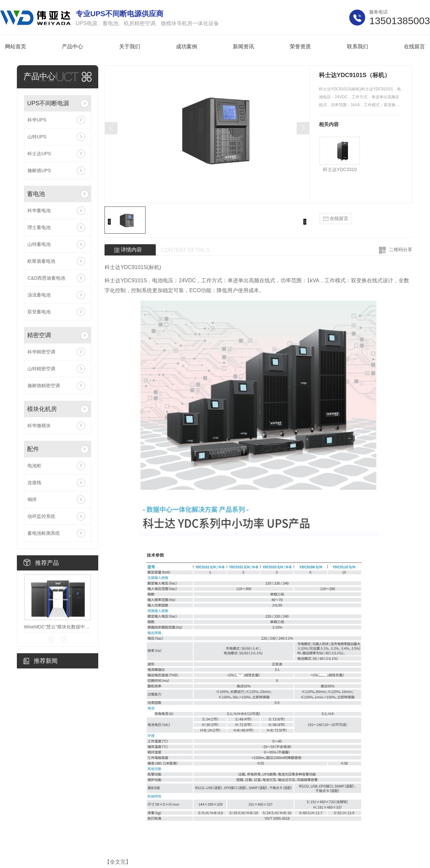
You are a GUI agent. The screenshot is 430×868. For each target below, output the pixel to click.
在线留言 (336, 219)
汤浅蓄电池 (39, 295)
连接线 (34, 482)
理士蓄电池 (39, 227)
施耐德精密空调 (44, 386)
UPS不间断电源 (48, 103)
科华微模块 (39, 426)
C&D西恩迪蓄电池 (46, 278)
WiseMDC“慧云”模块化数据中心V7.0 (58, 627)
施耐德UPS (39, 170)
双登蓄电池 (39, 312)
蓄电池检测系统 (44, 533)
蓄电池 (36, 194)
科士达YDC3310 (340, 169)
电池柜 (34, 466)
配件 (33, 449)
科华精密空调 (41, 352)
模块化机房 (42, 409)
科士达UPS (39, 154)
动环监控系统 (41, 516)
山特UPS (37, 137)
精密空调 (39, 335)
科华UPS (37, 120)
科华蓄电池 (39, 210)
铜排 (32, 499)
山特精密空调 (41, 369)
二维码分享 (401, 250)
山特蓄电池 (39, 244)
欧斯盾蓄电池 (41, 261)
